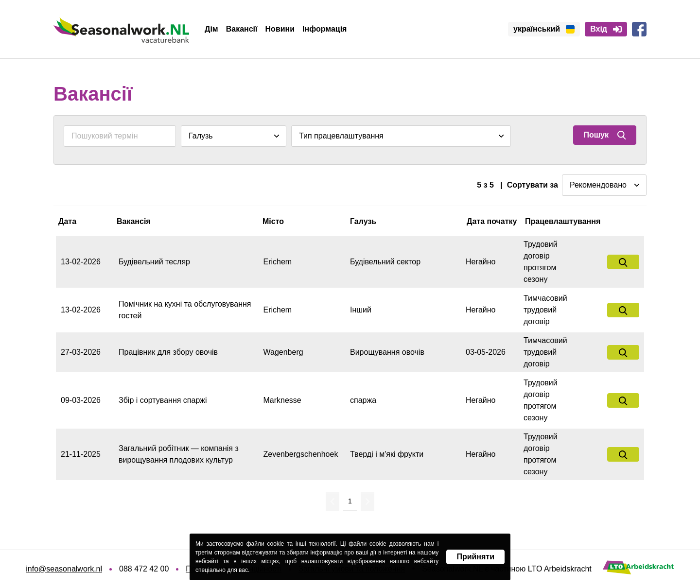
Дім (211, 29)
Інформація (324, 29)
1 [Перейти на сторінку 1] (350, 501)
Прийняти (475, 557)
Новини (280, 29)
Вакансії (242, 29)
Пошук (605, 135)
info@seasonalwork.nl (64, 569)
